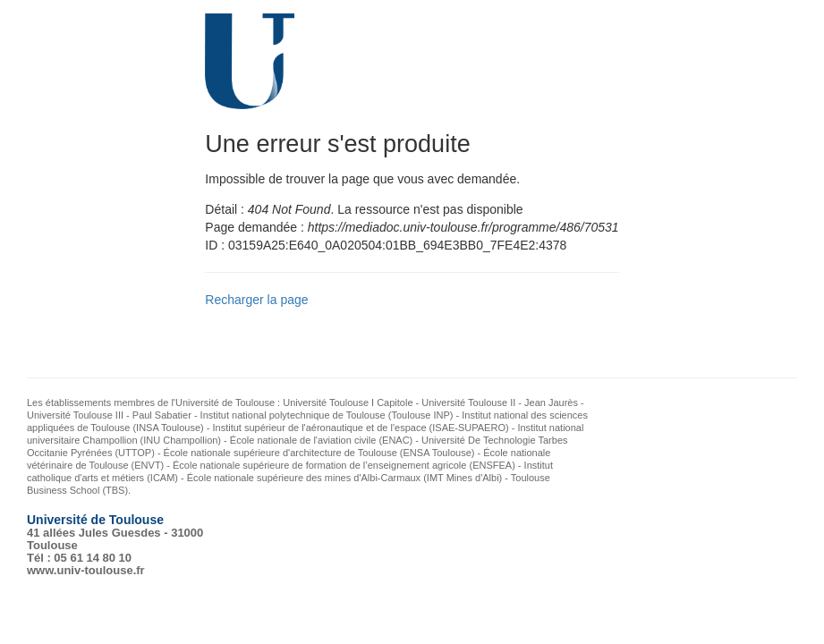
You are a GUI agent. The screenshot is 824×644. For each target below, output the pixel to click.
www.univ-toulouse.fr (86, 570)
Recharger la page (256, 300)
